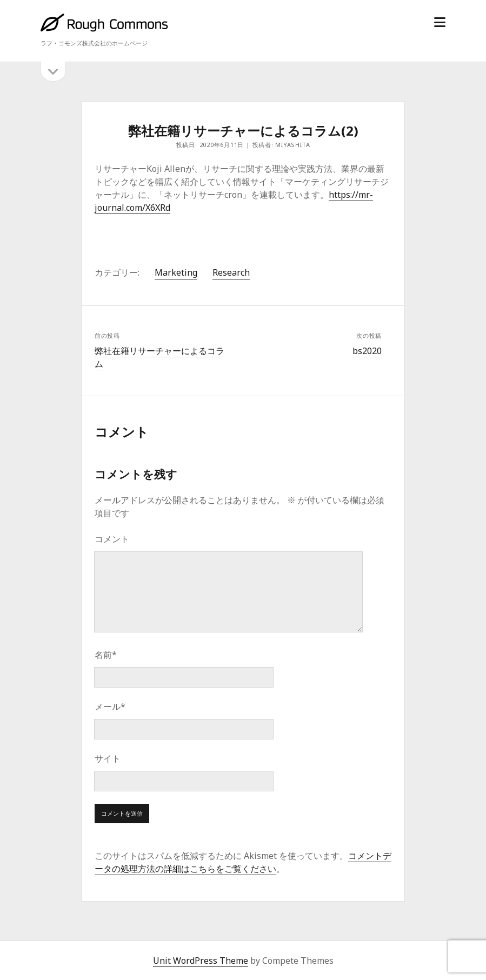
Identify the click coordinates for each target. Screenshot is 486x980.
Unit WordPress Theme (201, 961)
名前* (106, 655)
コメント (112, 539)
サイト (108, 758)
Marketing (176, 272)
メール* (110, 706)
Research (231, 272)
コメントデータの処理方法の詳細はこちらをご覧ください (243, 862)
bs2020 (367, 351)
